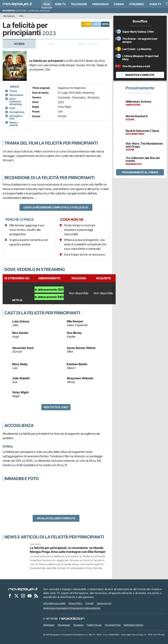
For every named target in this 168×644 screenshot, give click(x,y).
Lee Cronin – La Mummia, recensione (33, 11)
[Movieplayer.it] (17, 4)
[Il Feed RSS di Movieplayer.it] (36, 596)
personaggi (100, 4)
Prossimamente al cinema (140, 172)
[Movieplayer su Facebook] (10, 596)
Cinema (119, 4)
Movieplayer (9, 16)
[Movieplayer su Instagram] (23, 596)
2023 (61, 102)
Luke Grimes (21, 321)
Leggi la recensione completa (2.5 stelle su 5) (56, 207)
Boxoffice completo (140, 75)
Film (47, 4)
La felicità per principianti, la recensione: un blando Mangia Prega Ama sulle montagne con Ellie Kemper (68, 550)
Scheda (19, 44)
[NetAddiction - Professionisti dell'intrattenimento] (72, 619)
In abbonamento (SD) (49, 290)
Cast (12, 108)
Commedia (64, 97)
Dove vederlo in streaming (16, 101)
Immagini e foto (16, 117)
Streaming (137, 4)
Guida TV (155, 4)
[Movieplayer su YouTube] (30, 596)
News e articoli (14, 124)
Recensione (16, 95)
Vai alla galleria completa (56, 518)
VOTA (105, 24)
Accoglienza (17, 112)
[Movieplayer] (23, 589)
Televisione (79, 4)
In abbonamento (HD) (49, 297)
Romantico (94, 97)
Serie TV (60, 4)
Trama (13, 91)
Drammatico (79, 97)
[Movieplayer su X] (16, 596)
